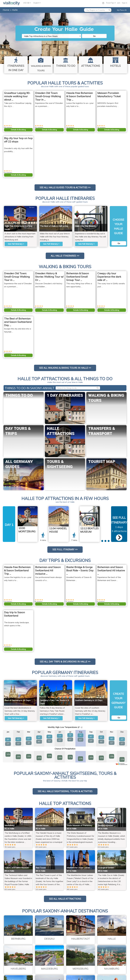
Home (6, 10)
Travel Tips (111, 3)
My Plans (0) (122, 10)
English (37, 3)
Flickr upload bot (100, 207)
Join (119, 3)
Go (94, 36)
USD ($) (27, 3)
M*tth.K (32, 207)
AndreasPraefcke (64, 207)
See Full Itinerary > (16, 244)
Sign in (125, 3)
